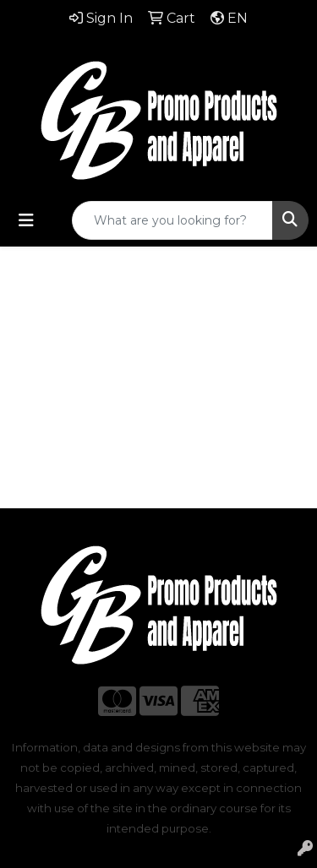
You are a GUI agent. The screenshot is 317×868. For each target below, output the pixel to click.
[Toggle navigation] (26, 220)
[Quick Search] (172, 220)
